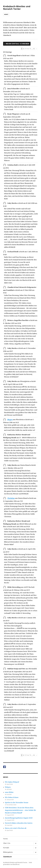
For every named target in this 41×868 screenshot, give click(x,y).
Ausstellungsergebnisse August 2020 (19, 818)
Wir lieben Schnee (12, 797)
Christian (11, 498)
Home (5, 839)
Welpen (8, 787)
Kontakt (6, 848)
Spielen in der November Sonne (17, 803)
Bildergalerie (8, 852)
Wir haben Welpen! (12, 782)
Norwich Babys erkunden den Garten (19, 823)
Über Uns (7, 843)
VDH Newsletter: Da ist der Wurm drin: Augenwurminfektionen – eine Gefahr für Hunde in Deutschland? (20, 810)
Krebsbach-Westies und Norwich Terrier (17, 8)
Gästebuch (7, 857)
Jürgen (10, 420)
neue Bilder (9, 792)
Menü (6, 14)
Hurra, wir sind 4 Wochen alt (16, 828)
